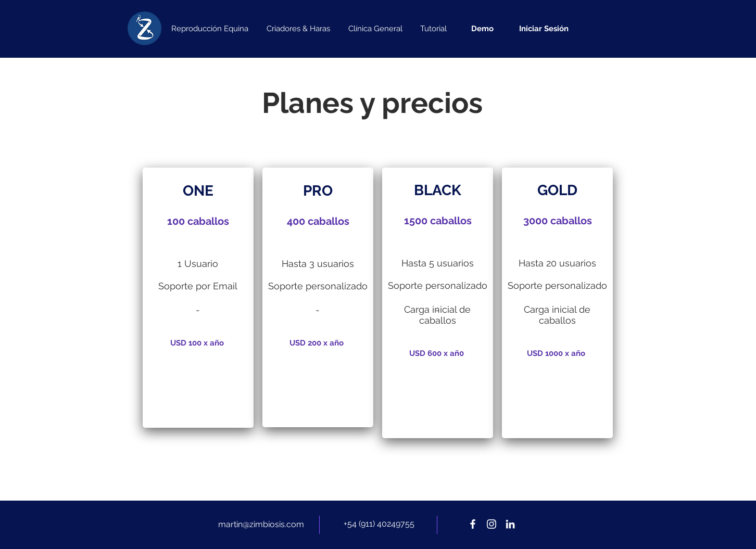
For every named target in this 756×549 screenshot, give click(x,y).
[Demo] (482, 29)
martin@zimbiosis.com (261, 524)
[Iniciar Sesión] (544, 29)
